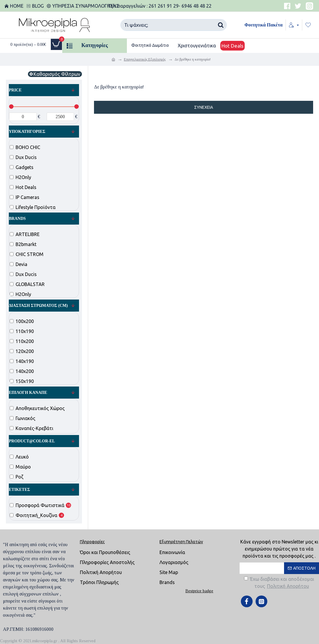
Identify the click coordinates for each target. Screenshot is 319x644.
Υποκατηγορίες (27, 132)
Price (15, 90)
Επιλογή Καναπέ (28, 393)
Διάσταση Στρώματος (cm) (38, 306)
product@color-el (32, 441)
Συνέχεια (204, 107)
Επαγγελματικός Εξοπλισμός (145, 59)
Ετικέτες (19, 490)
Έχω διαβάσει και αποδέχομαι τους (279, 583)
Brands (17, 219)
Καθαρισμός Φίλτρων (57, 74)
